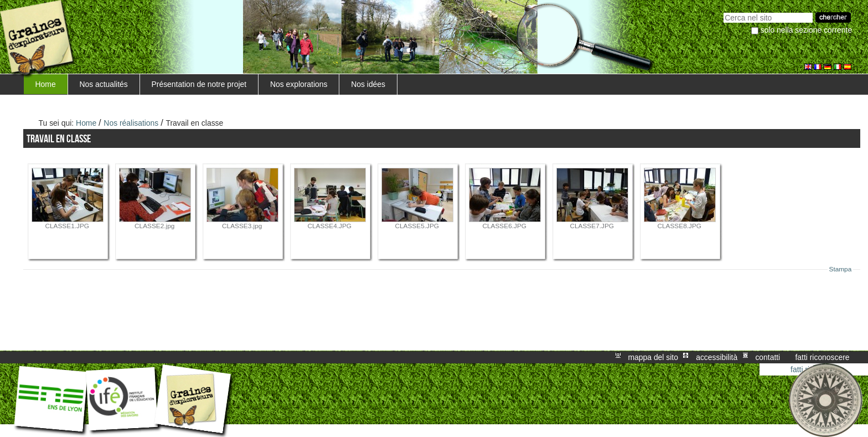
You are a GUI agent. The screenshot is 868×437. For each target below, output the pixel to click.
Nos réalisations (131, 123)
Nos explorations (299, 84)
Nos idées (368, 84)
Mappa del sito (653, 357)
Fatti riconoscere (822, 357)
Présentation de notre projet (199, 84)
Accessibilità (717, 357)
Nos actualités (103, 84)
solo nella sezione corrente (806, 30)
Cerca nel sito (723, 11)
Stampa (841, 269)
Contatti (768, 357)
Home (46, 84)
